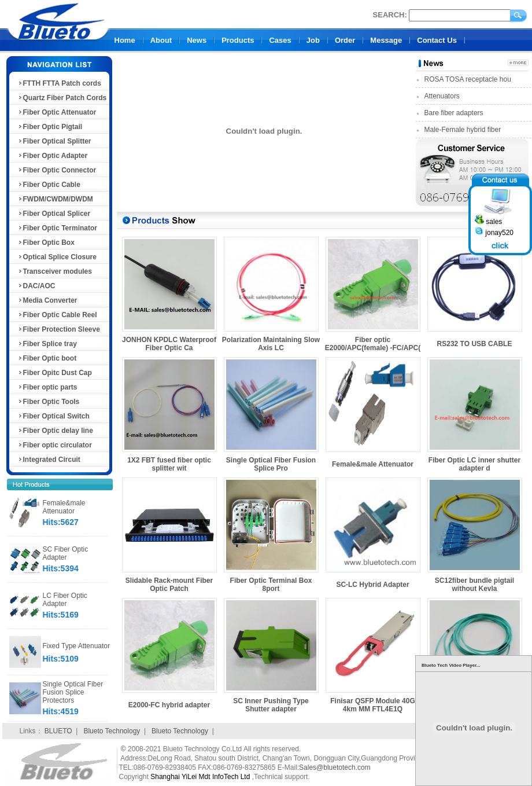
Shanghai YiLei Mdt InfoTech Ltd (200, 777)
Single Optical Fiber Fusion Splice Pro (271, 464)
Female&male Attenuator (64, 507)
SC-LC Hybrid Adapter (372, 585)
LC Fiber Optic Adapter (65, 600)
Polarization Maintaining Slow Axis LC (271, 344)
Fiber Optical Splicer (54, 214)
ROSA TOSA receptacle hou (468, 79)
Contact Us (437, 40)
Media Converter (47, 300)
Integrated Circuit (49, 460)
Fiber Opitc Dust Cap (55, 373)
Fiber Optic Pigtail (50, 127)
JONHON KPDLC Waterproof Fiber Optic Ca (169, 344)
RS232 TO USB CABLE (475, 344)
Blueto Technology (112, 731)
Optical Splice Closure (57, 257)
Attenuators (442, 96)
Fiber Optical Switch (53, 416)
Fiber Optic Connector (57, 170)
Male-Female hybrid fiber (463, 130)
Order (345, 40)
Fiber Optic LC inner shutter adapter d (474, 464)
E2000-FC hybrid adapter (169, 705)
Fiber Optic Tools (49, 402)
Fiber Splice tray (47, 344)
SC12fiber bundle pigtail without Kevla (474, 585)
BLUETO (58, 731)
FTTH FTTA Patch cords (59, 83)
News (197, 40)
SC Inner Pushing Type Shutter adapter (271, 705)
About (161, 40)
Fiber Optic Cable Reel (57, 315)
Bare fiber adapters (454, 113)
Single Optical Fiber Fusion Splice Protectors (73, 692)
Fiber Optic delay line (55, 431)
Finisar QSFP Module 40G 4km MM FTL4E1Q (372, 705)
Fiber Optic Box (46, 243)
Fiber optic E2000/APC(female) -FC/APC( (373, 344)
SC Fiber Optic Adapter (66, 553)
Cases (280, 40)
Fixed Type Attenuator (77, 646)
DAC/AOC (36, 286)
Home (125, 40)
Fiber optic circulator (55, 445)
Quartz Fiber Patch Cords (62, 98)
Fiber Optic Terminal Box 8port (271, 585)
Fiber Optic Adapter (53, 156)
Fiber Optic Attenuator (57, 112)
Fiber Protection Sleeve (59, 329)
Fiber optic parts (47, 387)
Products (238, 40)
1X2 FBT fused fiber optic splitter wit (169, 464)
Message (386, 40)
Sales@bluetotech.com (335, 767)
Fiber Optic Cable (49, 185)
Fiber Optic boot (47, 358)
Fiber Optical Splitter (54, 141)
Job (313, 40)
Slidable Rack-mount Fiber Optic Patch (169, 585)
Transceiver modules (55, 271)
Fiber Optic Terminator (57, 228)
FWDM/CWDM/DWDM (55, 199)
